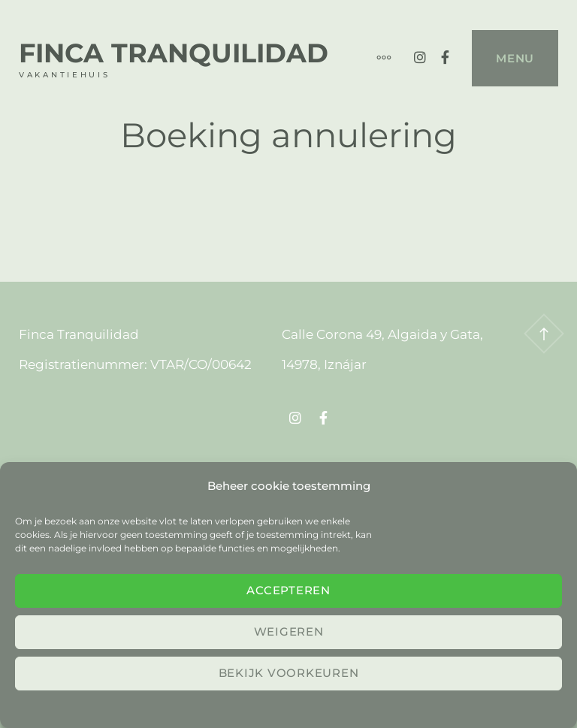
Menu (515, 58)
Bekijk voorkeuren (289, 673)
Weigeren (289, 631)
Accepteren (288, 590)
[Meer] (376, 58)
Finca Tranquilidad (174, 53)
